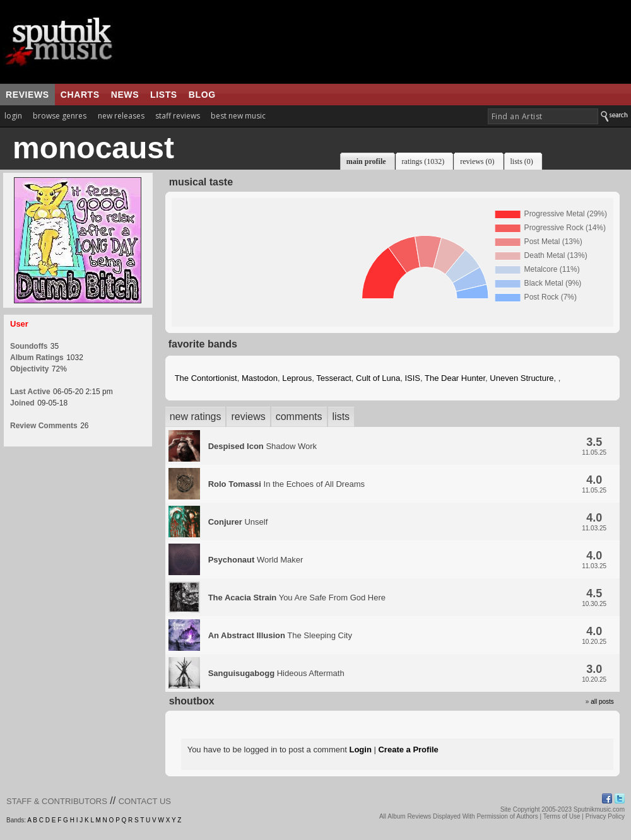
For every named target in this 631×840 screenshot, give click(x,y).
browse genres (60, 116)
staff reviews (178, 116)
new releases (121, 116)
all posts (602, 702)
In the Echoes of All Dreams (286, 484)
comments (299, 417)
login (13, 116)
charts (80, 95)
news (125, 95)
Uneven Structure (522, 378)
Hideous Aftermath (276, 673)
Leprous (297, 378)
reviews (27, 95)
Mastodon (260, 378)
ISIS (412, 378)
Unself (238, 522)
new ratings (196, 417)
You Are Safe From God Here (297, 598)
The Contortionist (206, 378)
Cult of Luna (378, 378)
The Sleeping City (280, 635)
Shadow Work (262, 446)
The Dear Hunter (455, 378)
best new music (238, 116)
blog (202, 95)
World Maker (256, 560)
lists (164, 95)
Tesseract (334, 378)
